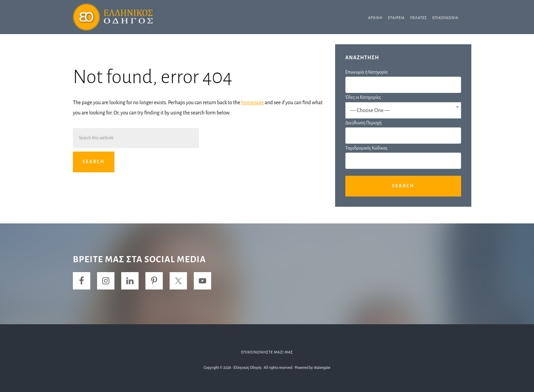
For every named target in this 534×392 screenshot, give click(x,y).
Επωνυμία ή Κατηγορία (366, 72)
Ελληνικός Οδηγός (124, 17)
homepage (253, 103)
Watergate (322, 367)
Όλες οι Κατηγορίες (363, 97)
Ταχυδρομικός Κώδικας (366, 148)
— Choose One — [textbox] (370, 110)
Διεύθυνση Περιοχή (363, 123)
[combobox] (403, 110)
